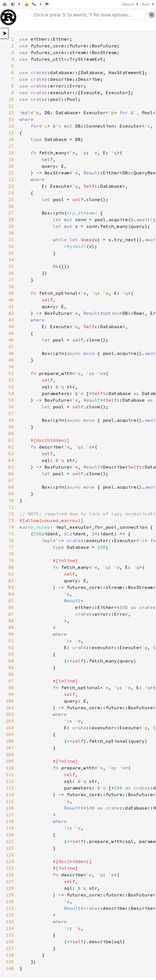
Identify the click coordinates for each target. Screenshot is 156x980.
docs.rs (128, 4)
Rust (146, 4)
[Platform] (37, 4)
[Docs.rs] (5, 4)
